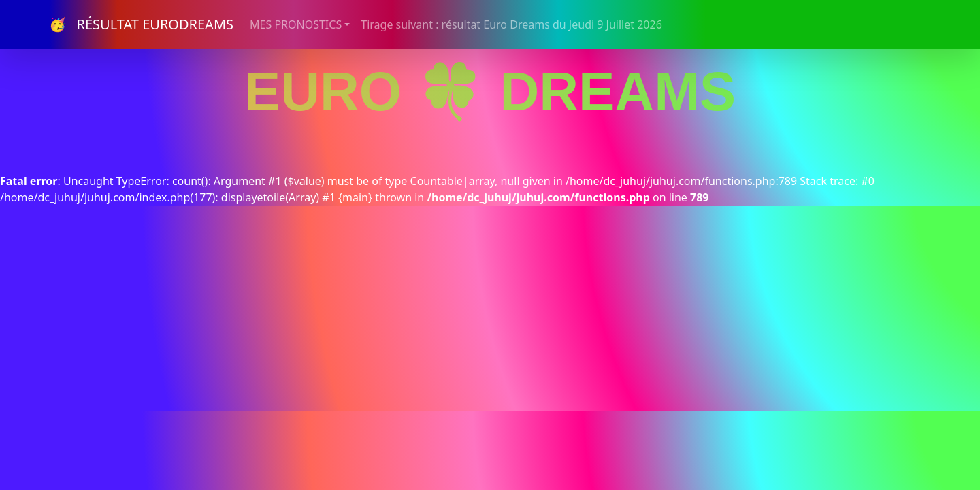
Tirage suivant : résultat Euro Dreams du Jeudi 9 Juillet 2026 (511, 24)
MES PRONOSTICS (296, 24)
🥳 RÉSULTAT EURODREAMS (141, 24)
